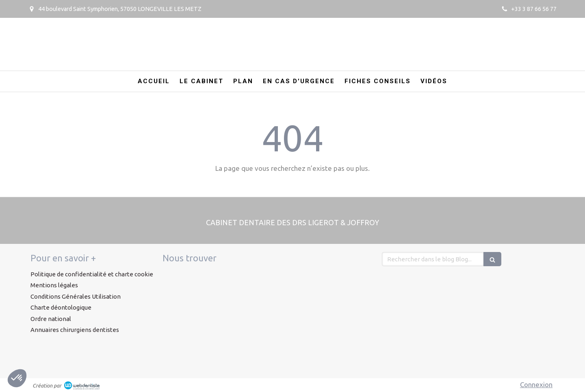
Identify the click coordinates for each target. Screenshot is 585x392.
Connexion (536, 384)
